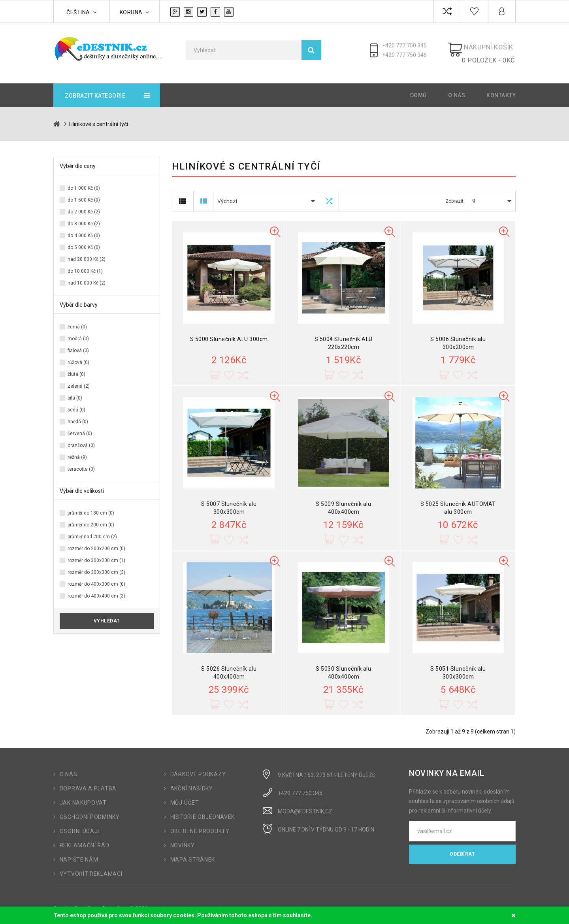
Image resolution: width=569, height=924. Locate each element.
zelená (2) (79, 381)
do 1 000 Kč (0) (84, 183)
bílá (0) (75, 392)
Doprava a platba (88, 783)
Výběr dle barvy (79, 299)
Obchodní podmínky (90, 811)
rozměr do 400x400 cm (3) (96, 590)
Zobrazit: (455, 196)
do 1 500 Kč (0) (84, 194)
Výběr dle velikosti (82, 485)
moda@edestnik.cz (305, 806)
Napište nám (79, 854)
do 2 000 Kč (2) (84, 206)
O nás (457, 90)
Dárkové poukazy (198, 769)
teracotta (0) (81, 464)
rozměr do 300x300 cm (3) (96, 567)
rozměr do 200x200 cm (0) (96, 543)
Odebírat (462, 849)
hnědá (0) (78, 416)
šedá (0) (76, 404)
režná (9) (77, 452)
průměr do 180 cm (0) (91, 507)
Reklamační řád (85, 840)
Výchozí (227, 196)
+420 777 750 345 (409, 45)
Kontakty (501, 90)
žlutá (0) (76, 369)
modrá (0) (78, 333)
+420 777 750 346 (409, 55)
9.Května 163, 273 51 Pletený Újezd (327, 769)
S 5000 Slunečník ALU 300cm (229, 334)
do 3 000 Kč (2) (84, 218)
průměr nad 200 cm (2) (92, 531)
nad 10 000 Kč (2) (87, 277)
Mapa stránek (193, 854)
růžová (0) (78, 357)
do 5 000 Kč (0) (84, 242)
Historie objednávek (203, 811)
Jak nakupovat (83, 797)
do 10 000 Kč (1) (85, 266)
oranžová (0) (81, 440)
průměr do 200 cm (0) (91, 519)
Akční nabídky (192, 783)
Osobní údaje (80, 826)
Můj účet (185, 797)
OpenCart (86, 903)
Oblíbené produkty (200, 826)
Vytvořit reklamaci (91, 868)
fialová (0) (78, 345)
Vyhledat (107, 615)
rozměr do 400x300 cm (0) (96, 579)
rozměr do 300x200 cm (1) (96, 555)
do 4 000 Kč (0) (84, 230)
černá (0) (77, 321)
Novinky (183, 840)
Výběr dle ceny (78, 160)
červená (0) (80, 428)
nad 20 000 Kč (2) (87, 254)
